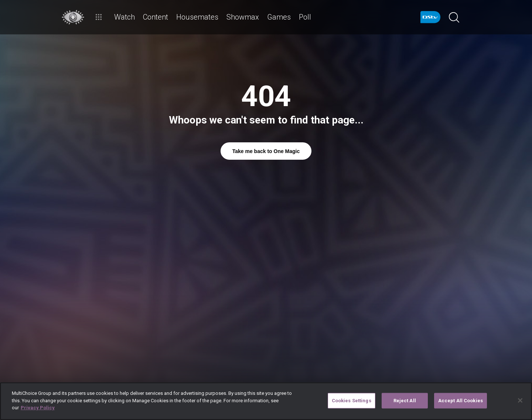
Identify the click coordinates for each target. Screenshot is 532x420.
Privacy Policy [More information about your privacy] (38, 408)
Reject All (405, 401)
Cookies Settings (352, 401)
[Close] (520, 400)
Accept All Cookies (461, 401)
